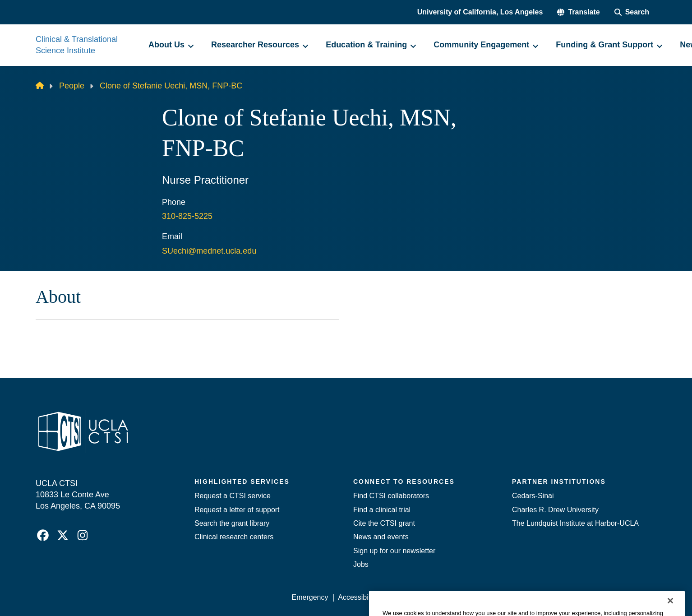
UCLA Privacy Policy (420, 597)
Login (571, 597)
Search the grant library (232, 523)
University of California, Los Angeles (480, 12)
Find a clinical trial (382, 510)
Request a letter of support (237, 510)
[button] (578, 12)
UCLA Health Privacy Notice (508, 597)
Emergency (310, 597)
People (72, 86)
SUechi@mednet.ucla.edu (209, 251)
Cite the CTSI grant (384, 523)
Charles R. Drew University (555, 510)
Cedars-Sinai (533, 496)
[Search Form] (632, 12)
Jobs (361, 564)
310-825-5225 (187, 216)
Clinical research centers (234, 537)
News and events (381, 537)
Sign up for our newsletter (394, 551)
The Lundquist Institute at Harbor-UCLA (575, 523)
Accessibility (358, 597)
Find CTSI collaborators (391, 496)
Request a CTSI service (233, 496)
